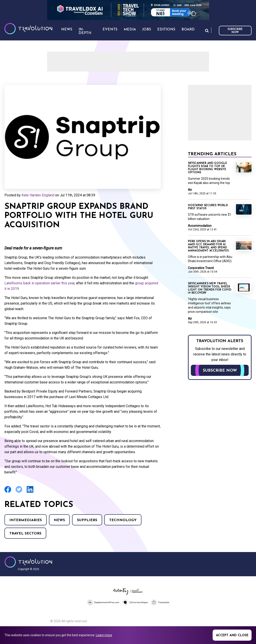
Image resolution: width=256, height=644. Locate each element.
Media (130, 30)
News (59, 520)
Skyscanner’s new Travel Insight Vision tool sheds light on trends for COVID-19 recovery (210, 288)
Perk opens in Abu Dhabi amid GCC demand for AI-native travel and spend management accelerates (208, 246)
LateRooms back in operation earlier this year (39, 283)
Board (188, 30)
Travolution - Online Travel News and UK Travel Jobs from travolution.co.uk (28, 562)
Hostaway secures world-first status (208, 207)
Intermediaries (26, 520)
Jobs (147, 30)
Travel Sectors (25, 534)
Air (190, 190)
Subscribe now (235, 31)
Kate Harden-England (38, 195)
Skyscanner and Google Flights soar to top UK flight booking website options (208, 168)
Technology (123, 520)
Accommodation (200, 226)
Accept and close (232, 635)
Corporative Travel (201, 268)
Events (110, 30)
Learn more (104, 635)
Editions (166, 30)
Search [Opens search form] (207, 31)
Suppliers (87, 520)
